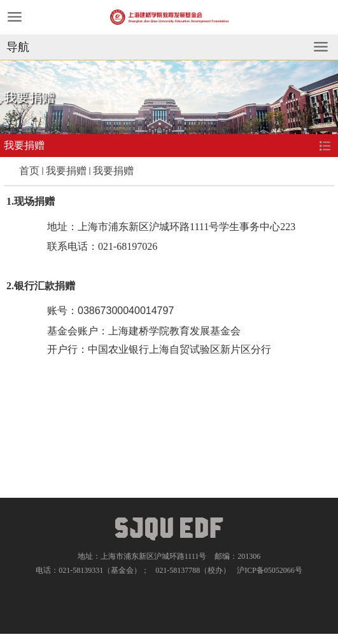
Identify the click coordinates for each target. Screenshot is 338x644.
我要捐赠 (66, 171)
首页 (29, 171)
